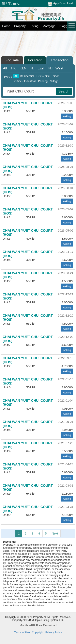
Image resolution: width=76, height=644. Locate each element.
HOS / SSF (43, 76)
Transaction (60, 60)
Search (64, 91)
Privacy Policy (54, 632)
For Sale (12, 60)
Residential (27, 76)
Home (6, 26)
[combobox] (30, 91)
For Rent (35, 60)
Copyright (38, 632)
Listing (34, 26)
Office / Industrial (25, 81)
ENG (17, 4)
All (5, 68)
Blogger (65, 26)
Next (55, 533)
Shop (56, 76)
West (56, 68)
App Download (60, 3)
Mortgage (49, 26)
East (37, 68)
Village (54, 81)
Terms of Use (22, 632)
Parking (43, 81)
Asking (67, 116)
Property (20, 26)
